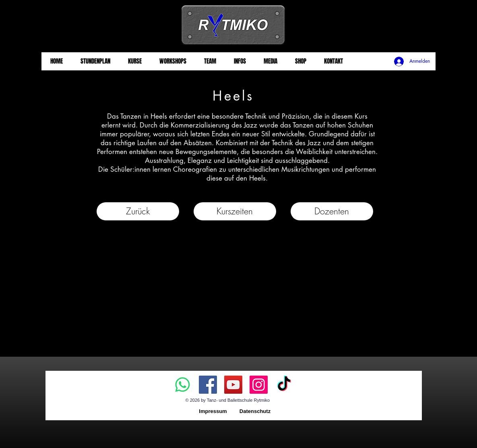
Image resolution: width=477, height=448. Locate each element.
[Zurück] (138, 211)
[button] (235, 211)
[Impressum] (213, 412)
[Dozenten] (332, 211)
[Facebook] (208, 385)
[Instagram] (259, 385)
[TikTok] (284, 385)
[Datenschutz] (255, 412)
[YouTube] (233, 385)
